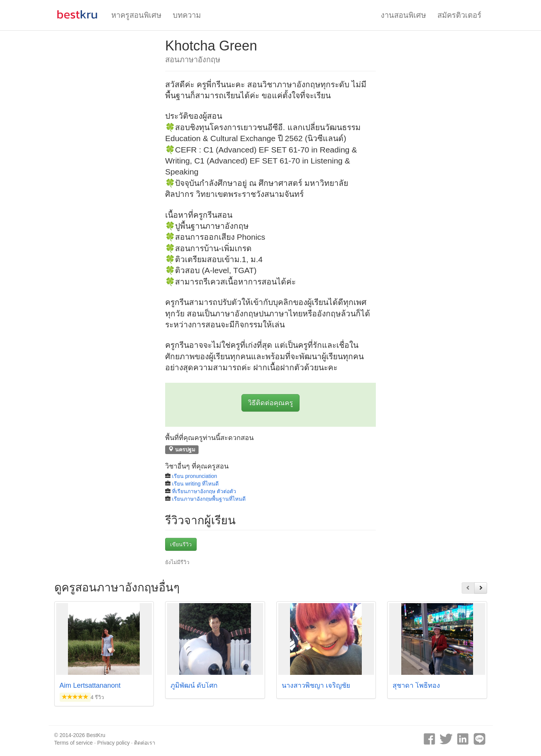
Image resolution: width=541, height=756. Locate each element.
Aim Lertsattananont (90, 685)
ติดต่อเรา (145, 743)
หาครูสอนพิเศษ (136, 15)
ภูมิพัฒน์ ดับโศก (194, 685)
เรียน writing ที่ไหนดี (195, 484)
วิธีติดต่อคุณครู (270, 403)
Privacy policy (114, 743)
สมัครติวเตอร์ (459, 15)
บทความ (187, 15)
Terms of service (74, 743)
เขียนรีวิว (181, 544)
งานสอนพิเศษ (403, 15)
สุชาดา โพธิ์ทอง (416, 685)
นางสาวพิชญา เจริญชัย (316, 685)
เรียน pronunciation (195, 476)
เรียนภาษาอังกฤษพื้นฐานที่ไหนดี (209, 499)
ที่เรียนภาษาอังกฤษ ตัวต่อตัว (204, 491)
